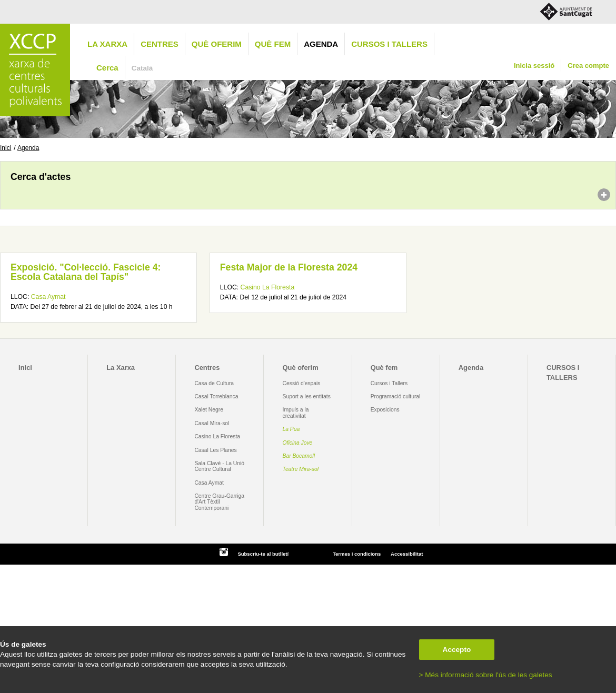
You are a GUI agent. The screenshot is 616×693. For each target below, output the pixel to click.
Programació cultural (396, 396)
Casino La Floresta (268, 287)
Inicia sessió (534, 66)
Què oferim (217, 44)
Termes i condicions (357, 554)
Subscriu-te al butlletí (263, 554)
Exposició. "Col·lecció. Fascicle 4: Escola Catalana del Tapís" (86, 272)
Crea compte (588, 66)
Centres (160, 44)
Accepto (457, 650)
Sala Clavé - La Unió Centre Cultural (219, 466)
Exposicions (385, 410)
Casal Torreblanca (216, 396)
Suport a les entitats (307, 396)
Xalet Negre (209, 410)
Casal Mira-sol (212, 423)
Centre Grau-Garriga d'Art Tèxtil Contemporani (219, 502)
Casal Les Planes (215, 450)
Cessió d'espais (302, 383)
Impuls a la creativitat (296, 413)
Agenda (321, 44)
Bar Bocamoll (299, 456)
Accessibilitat (407, 554)
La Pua (291, 429)
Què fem (273, 44)
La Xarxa (107, 44)
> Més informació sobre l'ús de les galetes (486, 675)
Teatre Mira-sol (301, 469)
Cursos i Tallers (389, 383)
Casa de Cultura (214, 383)
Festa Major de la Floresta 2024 (289, 267)
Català (142, 68)
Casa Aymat (48, 297)
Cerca (107, 68)
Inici (6, 148)
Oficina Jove (298, 443)
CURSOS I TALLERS (389, 44)
